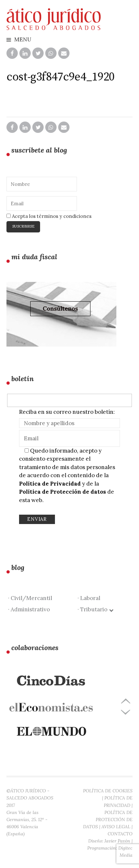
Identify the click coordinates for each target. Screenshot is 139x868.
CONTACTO (120, 834)
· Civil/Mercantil (30, 598)
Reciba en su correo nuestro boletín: (67, 412)
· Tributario (95, 609)
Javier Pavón (117, 841)
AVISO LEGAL (116, 827)
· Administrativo (29, 609)
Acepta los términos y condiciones (49, 216)
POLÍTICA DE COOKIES (108, 791)
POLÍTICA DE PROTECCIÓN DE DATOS (108, 820)
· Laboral (89, 598)
